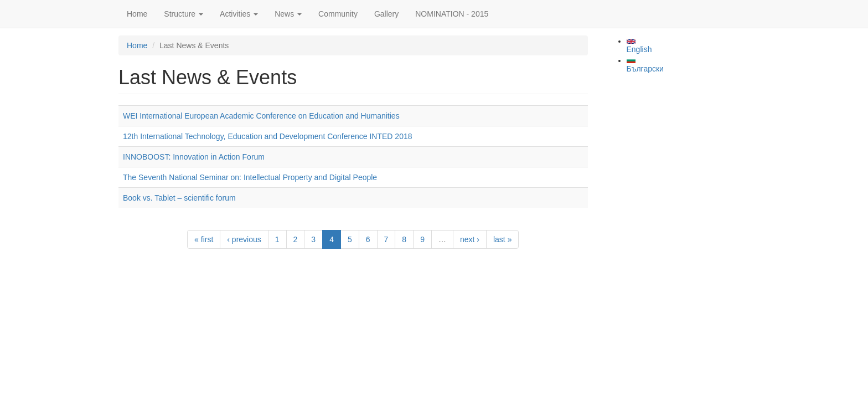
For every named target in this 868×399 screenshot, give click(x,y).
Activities (239, 14)
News (288, 14)
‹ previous (244, 239)
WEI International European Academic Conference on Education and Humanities (261, 116)
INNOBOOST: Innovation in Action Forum (194, 157)
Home (137, 14)
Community (338, 14)
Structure (184, 14)
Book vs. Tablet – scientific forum (179, 198)
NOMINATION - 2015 (452, 14)
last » (502, 239)
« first (204, 239)
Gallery (386, 14)
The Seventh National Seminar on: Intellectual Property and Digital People (250, 177)
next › (470, 239)
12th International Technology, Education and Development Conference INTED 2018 (267, 136)
